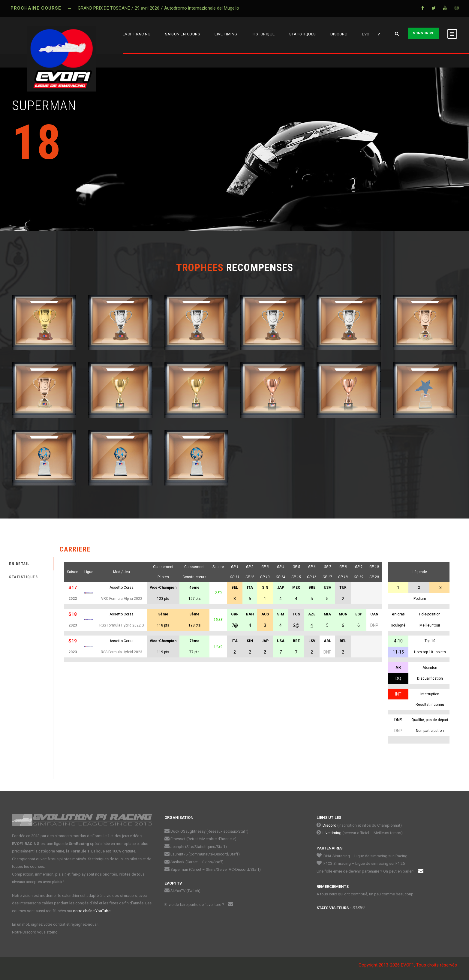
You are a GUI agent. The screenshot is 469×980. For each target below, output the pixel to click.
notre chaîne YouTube (92, 911)
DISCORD (339, 34)
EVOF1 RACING (137, 34)
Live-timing (332, 833)
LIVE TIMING (226, 34)
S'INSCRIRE (424, 33)
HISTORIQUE (263, 34)
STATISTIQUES (303, 34)
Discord (329, 825)
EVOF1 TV (371, 34)
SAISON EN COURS (183, 34)
